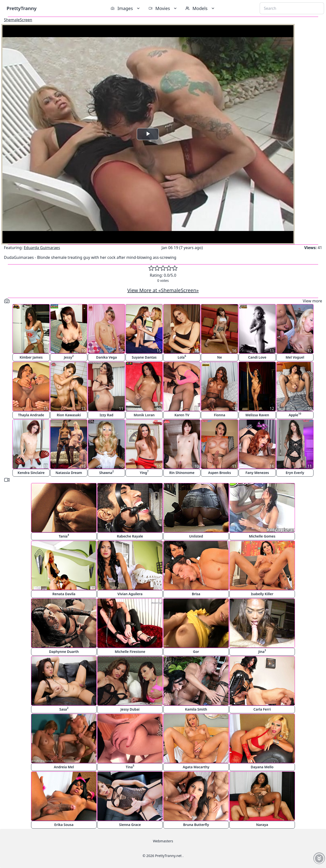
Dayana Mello (262, 767)
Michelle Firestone (130, 652)
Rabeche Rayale (130, 536)
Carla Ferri (262, 709)
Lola (182, 357)
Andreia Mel (64, 767)
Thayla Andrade (31, 415)
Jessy (69, 357)
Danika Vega (106, 357)
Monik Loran (144, 415)
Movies (163, 8)
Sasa (64, 709)
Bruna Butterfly (196, 825)
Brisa (196, 594)
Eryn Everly (295, 473)
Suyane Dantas (144, 357)
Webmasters (163, 841)
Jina (262, 651)
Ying (144, 472)
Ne (219, 357)
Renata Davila (64, 594)
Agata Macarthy (196, 767)
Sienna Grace (130, 825)
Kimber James (31, 357)
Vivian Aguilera (130, 594)
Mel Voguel (295, 357)
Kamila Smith (196, 709)
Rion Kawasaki (69, 415)
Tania (64, 536)
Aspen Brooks (219, 473)
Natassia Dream (69, 473)
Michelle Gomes (262, 536)
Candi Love (257, 357)
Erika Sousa (64, 825)
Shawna (106, 472)
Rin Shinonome (182, 473)
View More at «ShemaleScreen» (163, 290)
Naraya (262, 825)
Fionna (220, 415)
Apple (295, 414)
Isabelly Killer (262, 594)
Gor (196, 652)
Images (126, 8)
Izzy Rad (106, 415)
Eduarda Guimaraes (42, 248)
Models (200, 8)
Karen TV (182, 415)
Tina (130, 766)
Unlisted (196, 536)
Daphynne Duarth (64, 652)
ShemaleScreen (18, 20)
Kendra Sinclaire (31, 473)
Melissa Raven (257, 415)
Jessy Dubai (130, 709)
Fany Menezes (257, 473)
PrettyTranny (22, 8)
